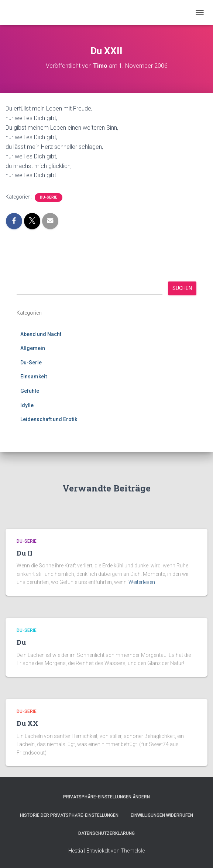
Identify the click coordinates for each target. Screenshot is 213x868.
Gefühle (30, 391)
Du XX (28, 723)
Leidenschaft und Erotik (49, 419)
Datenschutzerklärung (106, 833)
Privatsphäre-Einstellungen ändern (106, 797)
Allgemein (33, 348)
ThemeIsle (133, 851)
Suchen (182, 288)
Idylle (27, 405)
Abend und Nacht (41, 334)
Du (21, 642)
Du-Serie (49, 197)
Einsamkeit (34, 377)
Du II (25, 553)
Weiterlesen (142, 582)
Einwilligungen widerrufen (162, 815)
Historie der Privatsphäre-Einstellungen (69, 815)
